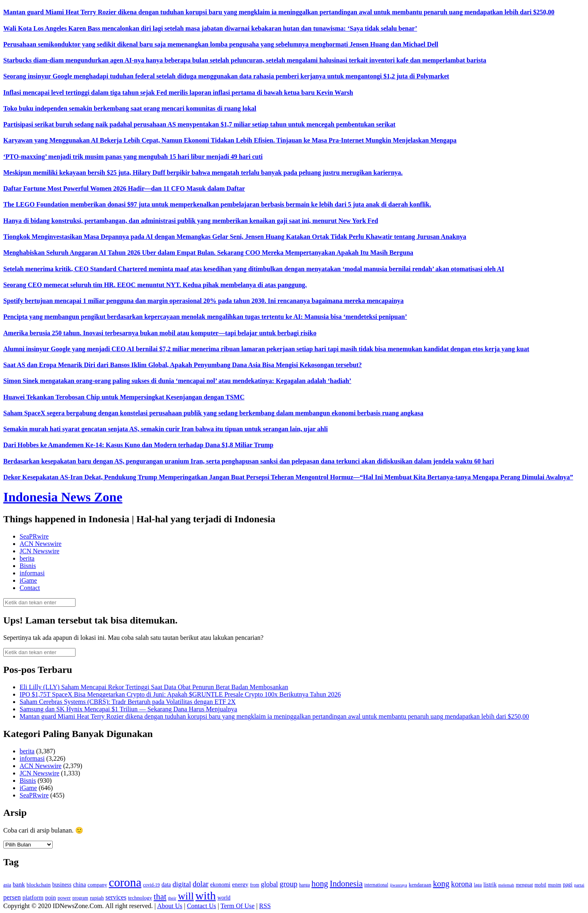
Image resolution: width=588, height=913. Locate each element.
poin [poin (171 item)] (50, 897)
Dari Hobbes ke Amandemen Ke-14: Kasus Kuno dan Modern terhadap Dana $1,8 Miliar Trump (138, 445)
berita (27, 558)
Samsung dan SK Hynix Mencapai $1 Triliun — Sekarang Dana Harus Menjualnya (128, 709)
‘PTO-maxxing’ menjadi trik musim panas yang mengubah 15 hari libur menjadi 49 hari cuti (133, 157)
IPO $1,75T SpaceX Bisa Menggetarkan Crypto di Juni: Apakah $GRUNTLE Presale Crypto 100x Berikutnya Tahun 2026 (180, 694)
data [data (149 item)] (166, 885)
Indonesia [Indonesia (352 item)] (346, 884)
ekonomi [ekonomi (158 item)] (220, 884)
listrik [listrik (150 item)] (490, 885)
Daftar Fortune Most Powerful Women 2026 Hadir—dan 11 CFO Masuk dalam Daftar (124, 188)
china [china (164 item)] (80, 884)
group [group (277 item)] (289, 884)
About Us (170, 906)
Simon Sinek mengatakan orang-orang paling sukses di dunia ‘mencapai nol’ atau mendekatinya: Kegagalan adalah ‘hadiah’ (177, 381)
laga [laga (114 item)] (478, 885)
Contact (30, 588)
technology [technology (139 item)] (140, 898)
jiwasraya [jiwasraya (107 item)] (399, 885)
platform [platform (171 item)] (33, 897)
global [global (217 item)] (269, 884)
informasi (32, 573)
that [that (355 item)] (160, 897)
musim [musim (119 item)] (555, 885)
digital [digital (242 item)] (182, 884)
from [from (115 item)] (255, 885)
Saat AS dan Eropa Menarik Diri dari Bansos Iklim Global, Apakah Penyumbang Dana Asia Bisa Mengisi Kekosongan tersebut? (183, 365)
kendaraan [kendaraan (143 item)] (420, 885)
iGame (28, 580)
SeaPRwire (34, 536)
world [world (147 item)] (224, 898)
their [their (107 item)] (172, 898)
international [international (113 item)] (376, 885)
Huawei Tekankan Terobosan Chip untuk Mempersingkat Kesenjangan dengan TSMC (124, 397)
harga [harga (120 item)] (304, 885)
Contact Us (202, 906)
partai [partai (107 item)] (579, 885)
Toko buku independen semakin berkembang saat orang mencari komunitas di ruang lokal (130, 108)
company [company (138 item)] (97, 885)
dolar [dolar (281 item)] (201, 884)
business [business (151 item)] (62, 885)
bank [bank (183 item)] (19, 884)
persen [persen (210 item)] (12, 897)
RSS (265, 906)
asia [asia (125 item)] (7, 885)
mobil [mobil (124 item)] (540, 885)
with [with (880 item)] (206, 896)
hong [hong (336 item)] (320, 884)
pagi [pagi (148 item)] (568, 885)
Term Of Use (237, 906)
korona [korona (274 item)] (462, 884)
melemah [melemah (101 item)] (506, 885)
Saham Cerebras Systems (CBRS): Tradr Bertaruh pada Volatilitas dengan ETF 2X (128, 702)
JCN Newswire (39, 551)
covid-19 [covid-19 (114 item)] (151, 885)
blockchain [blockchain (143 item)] (39, 885)
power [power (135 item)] (64, 898)
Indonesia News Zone (63, 497)
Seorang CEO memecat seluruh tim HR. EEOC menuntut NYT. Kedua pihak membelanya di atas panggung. (155, 285)
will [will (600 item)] (186, 896)
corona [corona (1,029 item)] (125, 882)
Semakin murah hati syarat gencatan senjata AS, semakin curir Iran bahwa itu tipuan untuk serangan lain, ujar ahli (166, 429)
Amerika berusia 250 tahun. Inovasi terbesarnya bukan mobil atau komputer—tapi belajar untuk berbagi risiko (160, 333)
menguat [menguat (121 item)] (524, 885)
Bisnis (28, 566)
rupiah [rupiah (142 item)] (97, 898)
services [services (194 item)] (116, 897)
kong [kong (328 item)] (441, 884)
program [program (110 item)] (80, 898)
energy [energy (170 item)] (240, 884)
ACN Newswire (41, 544)
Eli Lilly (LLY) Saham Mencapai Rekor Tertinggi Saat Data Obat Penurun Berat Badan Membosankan (154, 687)
